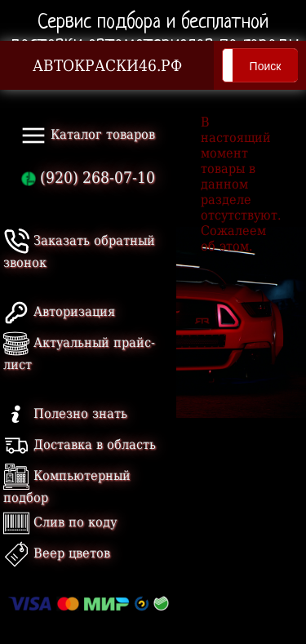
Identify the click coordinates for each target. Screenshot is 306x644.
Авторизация (59, 311)
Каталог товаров (88, 135)
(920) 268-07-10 (88, 178)
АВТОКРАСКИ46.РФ (107, 66)
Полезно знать (65, 413)
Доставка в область (80, 444)
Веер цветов (57, 553)
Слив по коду (60, 522)
